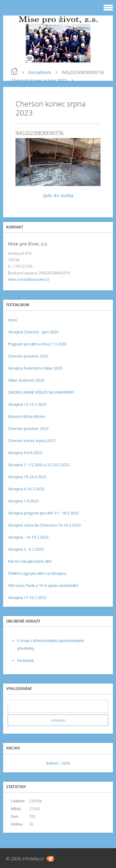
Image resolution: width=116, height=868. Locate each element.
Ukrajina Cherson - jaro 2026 (33, 332)
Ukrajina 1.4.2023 (23, 501)
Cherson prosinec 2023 (28, 429)
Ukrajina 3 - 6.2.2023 (26, 549)
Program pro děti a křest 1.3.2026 (37, 344)
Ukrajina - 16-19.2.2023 (28, 537)
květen (52, 763)
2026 (66, 763)
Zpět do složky (58, 195)
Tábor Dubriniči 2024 (26, 380)
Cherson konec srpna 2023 (39, 80)
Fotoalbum (40, 72)
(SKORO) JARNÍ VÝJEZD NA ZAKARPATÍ (41, 392)
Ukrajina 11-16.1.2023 (27, 598)
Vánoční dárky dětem (26, 417)
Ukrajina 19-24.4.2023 (27, 477)
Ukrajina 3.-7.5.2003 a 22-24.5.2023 (39, 465)
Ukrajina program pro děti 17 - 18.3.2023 (43, 513)
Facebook (25, 660)
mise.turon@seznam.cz (28, 279)
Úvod (14, 71)
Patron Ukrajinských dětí (30, 561)
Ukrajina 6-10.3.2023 (26, 489)
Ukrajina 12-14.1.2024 (27, 404)
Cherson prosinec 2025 (28, 356)
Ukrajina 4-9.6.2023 (25, 453)
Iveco (12, 320)
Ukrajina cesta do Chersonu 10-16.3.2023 (44, 525)
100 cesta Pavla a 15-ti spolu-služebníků (43, 586)
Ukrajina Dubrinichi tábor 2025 (35, 368)
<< (15, 763)
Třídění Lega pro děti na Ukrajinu (37, 573)
